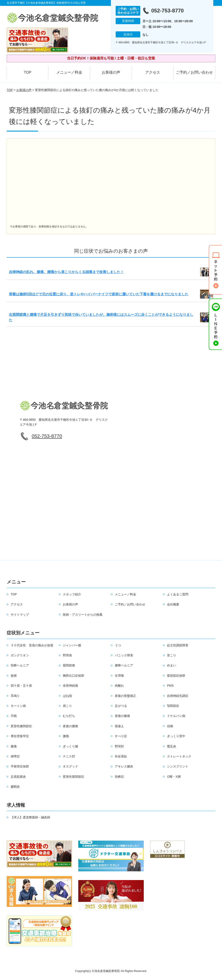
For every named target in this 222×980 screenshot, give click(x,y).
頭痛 (170, 726)
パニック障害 (124, 655)
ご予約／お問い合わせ (194, 72)
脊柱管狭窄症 (20, 736)
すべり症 (121, 736)
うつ (118, 645)
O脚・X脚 (174, 777)
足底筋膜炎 (18, 777)
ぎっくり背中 (176, 736)
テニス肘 (69, 756)
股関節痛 (69, 665)
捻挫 (14, 676)
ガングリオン (20, 655)
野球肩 (67, 655)
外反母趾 (121, 756)
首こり (172, 655)
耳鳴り (15, 696)
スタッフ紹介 (72, 594)
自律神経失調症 (178, 696)
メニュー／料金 (69, 72)
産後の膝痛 (122, 716)
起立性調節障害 (178, 645)
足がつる (121, 706)
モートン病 (18, 706)
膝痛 (14, 746)
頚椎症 (119, 777)
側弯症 (15, 756)
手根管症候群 (20, 766)
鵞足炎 (172, 746)
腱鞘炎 (15, 787)
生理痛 (119, 676)
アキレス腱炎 (124, 766)
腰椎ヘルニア (124, 665)
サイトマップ (20, 615)
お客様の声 (111, 72)
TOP (28, 72)
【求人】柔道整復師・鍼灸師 (30, 817)
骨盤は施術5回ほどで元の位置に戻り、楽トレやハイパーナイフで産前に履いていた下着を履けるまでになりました (99, 294)
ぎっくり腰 (70, 746)
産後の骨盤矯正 (125, 696)
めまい (172, 665)
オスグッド (70, 766)
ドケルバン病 (176, 716)
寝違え (119, 726)
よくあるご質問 (178, 594)
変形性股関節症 (73, 777)
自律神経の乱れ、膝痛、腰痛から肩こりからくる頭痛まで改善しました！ (66, 272)
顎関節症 (173, 706)
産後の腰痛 (70, 726)
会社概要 (173, 604)
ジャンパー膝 (72, 645)
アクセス (153, 72)
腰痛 (66, 736)
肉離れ (119, 686)
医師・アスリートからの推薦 (83, 615)
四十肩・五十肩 (21, 686)
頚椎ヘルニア (20, 665)
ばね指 (67, 696)
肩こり (67, 706)
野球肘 (119, 746)
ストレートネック (179, 756)
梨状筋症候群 (176, 676)
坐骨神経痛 (70, 686)
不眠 (14, 716)
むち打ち (69, 716)
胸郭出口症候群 (73, 676)
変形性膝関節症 (21, 726)
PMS (170, 686)
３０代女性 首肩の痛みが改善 (32, 645)
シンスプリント (178, 766)
